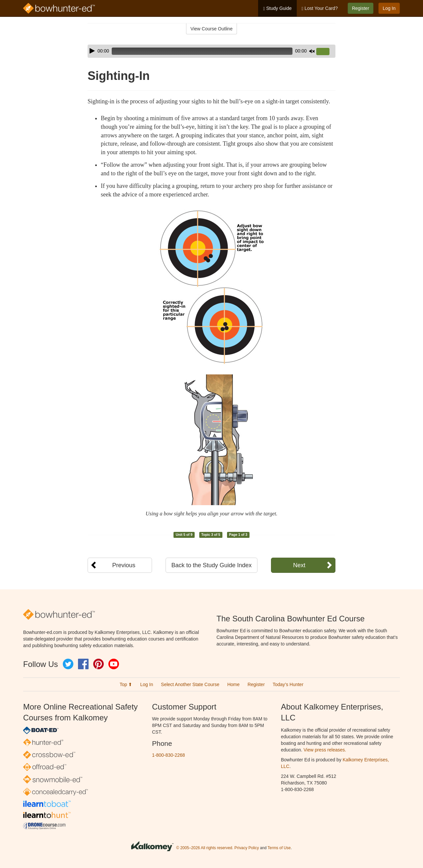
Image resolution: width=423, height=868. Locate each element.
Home (233, 684)
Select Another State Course (190, 684)
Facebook (83, 664)
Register (361, 8)
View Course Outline (211, 29)
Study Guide (277, 8)
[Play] (92, 51)
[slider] (202, 51)
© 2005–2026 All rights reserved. (205, 848)
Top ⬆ (126, 684)
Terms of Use (279, 848)
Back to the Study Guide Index (211, 565)
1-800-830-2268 (169, 755)
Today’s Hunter (288, 684)
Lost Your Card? (320, 8)
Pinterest (98, 664)
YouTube (114, 664)
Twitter (68, 664)
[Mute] (312, 51)
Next (299, 565)
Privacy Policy (247, 848)
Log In (389, 8)
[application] (211, 51)
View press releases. (325, 750)
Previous (124, 565)
